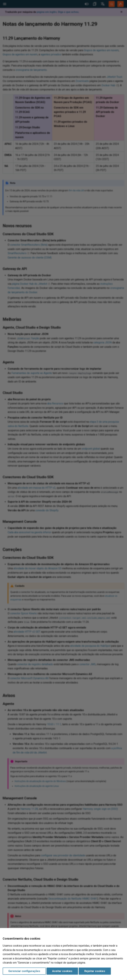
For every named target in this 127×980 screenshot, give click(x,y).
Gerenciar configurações (24, 971)
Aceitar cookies (62, 971)
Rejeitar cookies (95, 971)
